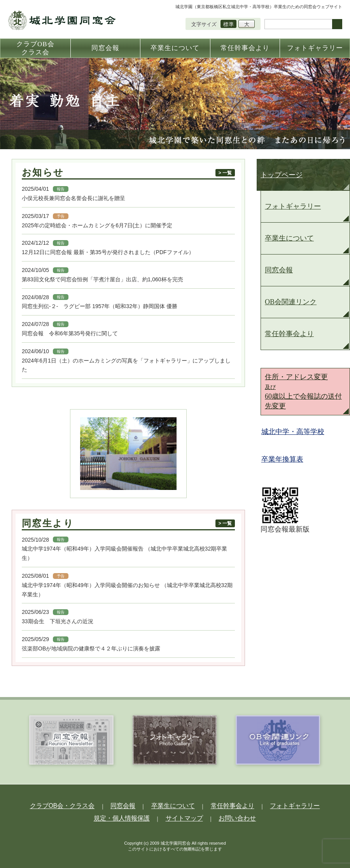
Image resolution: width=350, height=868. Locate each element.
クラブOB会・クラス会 (86, 805)
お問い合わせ (225, 817)
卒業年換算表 (285, 459)
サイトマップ (183, 817)
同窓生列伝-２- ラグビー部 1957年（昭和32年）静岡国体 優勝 (102, 306)
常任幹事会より (289, 334)
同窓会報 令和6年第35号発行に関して (70, 333)
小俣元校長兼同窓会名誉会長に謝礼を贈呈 (73, 198)
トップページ (282, 175)
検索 (337, 24)
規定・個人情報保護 (133, 817)
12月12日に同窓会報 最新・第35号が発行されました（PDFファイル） (108, 252)
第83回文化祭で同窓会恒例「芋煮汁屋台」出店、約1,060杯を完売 (102, 279)
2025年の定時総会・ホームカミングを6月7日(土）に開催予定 (97, 225)
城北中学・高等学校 (296, 432)
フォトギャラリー (293, 206)
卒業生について (289, 238)
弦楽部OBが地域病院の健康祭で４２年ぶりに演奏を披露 (91, 648)
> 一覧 (225, 173)
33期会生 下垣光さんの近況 (58, 621)
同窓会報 (279, 270)
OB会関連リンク (291, 302)
